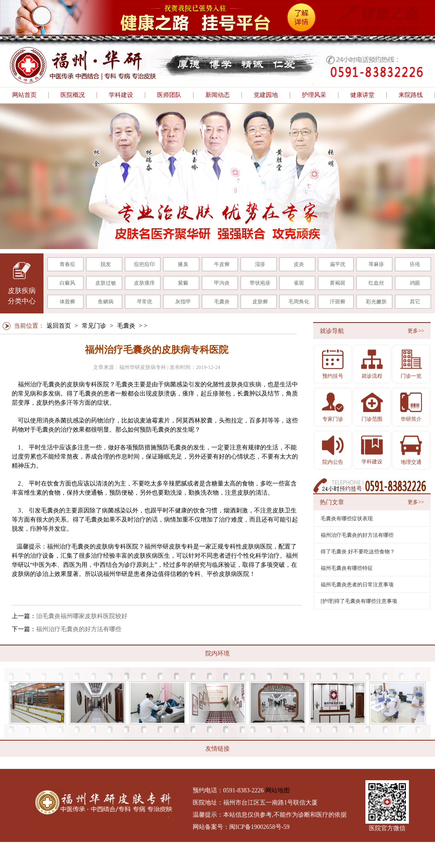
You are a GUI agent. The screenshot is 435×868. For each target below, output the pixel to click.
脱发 (106, 264)
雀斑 (299, 283)
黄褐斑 (338, 283)
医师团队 (169, 95)
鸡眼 (415, 283)
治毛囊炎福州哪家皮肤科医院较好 (82, 616)
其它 (415, 302)
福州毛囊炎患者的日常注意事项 (357, 585)
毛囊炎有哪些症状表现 (347, 519)
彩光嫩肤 (376, 302)
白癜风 (67, 283)
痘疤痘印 (144, 264)
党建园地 (266, 95)
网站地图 (278, 790)
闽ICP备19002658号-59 (259, 827)
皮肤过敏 (106, 283)
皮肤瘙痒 (144, 283)
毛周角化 (299, 302)
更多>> (416, 331)
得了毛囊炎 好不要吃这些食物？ (358, 552)
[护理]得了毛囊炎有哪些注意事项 (359, 601)
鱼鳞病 (106, 302)
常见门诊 (94, 326)
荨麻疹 (376, 264)
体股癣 (67, 302)
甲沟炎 (222, 283)
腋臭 (183, 264)
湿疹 (260, 264)
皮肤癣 (260, 302)
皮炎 (299, 264)
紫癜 (183, 283)
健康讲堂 (362, 95)
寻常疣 (144, 302)
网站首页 (24, 95)
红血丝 (376, 283)
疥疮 (415, 264)
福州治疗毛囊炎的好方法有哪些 (79, 629)
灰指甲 (183, 302)
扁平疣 (338, 264)
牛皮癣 (222, 264)
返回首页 (59, 326)
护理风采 (314, 95)
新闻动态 (217, 95)
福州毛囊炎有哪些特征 (347, 568)
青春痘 (67, 264)
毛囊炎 (222, 302)
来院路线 (411, 95)
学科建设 (121, 95)
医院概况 (73, 95)
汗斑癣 (338, 302)
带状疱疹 (260, 283)
